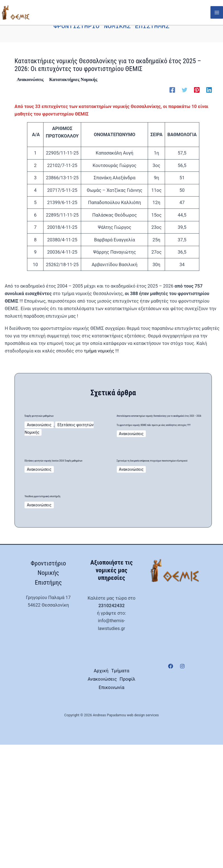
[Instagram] (182, 777)
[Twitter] (185, 82)
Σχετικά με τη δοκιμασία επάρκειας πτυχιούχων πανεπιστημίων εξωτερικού (156, 533)
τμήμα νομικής (99, 343)
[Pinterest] (197, 82)
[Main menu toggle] (217, 13)
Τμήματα (112, 789)
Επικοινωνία (111, 811)
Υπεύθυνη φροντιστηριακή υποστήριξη (54, 596)
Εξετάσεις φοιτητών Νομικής (76, 426)
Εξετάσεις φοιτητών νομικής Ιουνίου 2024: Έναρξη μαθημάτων (65, 524)
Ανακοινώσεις (30, 71)
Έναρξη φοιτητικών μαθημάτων (60, 410)
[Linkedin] (209, 82)
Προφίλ (111, 804)
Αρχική (112, 781)
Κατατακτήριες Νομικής (73, 71)
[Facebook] (172, 82)
